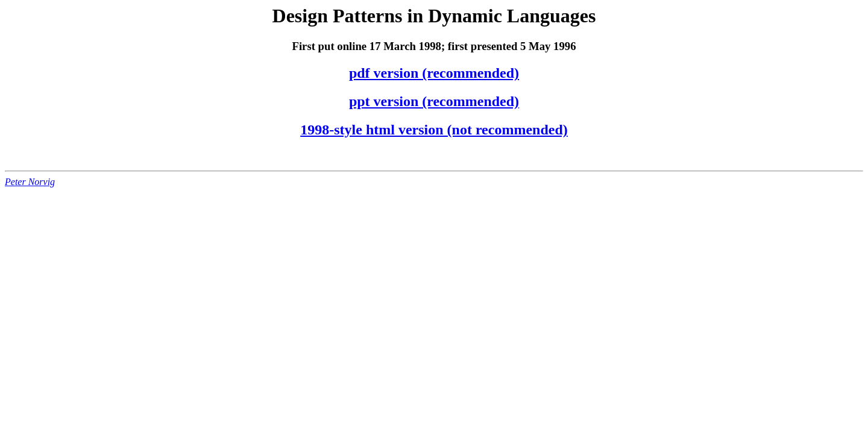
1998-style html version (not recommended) (434, 130)
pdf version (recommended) (434, 73)
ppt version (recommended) (434, 101)
